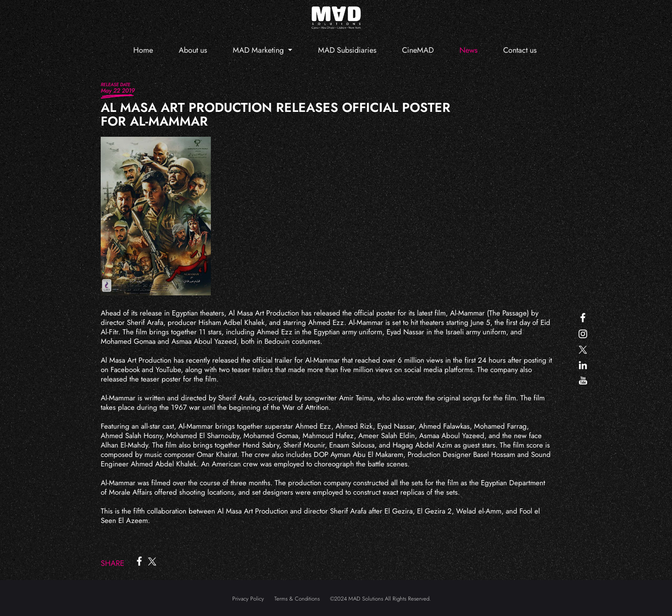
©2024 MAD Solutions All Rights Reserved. (381, 599)
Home (143, 50)
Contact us (520, 50)
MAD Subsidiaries (347, 50)
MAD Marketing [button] (259, 50)
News (468, 50)
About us (193, 50)
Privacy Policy (248, 599)
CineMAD (418, 50)
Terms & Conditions (297, 599)
